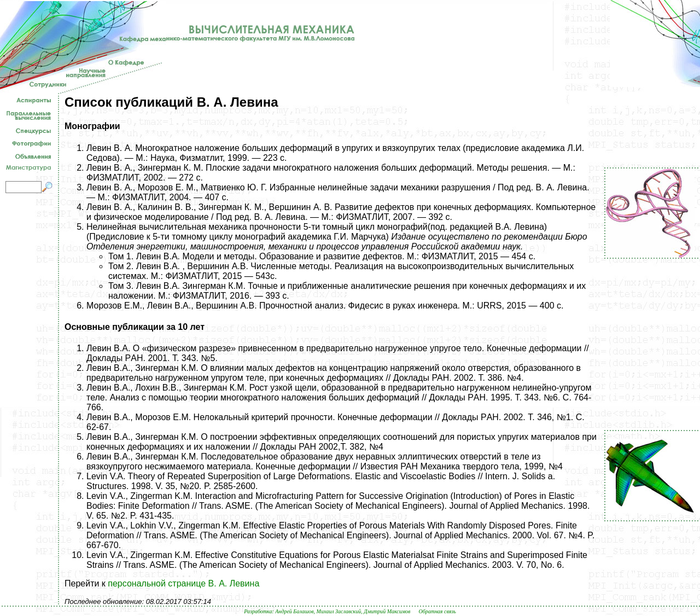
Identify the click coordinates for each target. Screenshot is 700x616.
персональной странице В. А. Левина (183, 583)
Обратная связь (437, 611)
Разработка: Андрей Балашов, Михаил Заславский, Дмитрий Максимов (327, 611)
